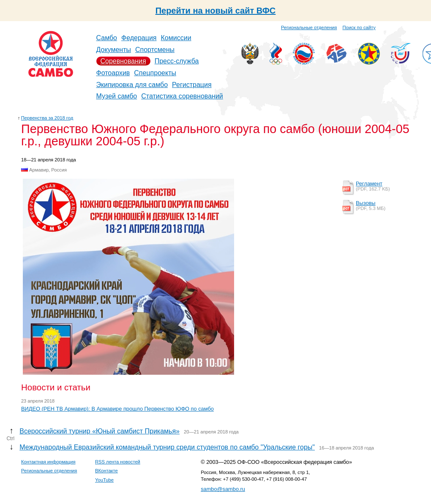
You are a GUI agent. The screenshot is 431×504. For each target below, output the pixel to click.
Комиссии (176, 38)
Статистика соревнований (182, 96)
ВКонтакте (106, 471)
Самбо (107, 38)
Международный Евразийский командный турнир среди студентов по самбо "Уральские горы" (167, 447)
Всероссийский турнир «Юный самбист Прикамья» (100, 431)
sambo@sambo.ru (223, 489)
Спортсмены (155, 50)
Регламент (369, 184)
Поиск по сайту (359, 27)
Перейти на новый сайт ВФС (216, 11)
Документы (114, 50)
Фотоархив (113, 73)
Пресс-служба (177, 61)
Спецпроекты (155, 73)
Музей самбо (117, 96)
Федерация (139, 38)
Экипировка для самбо (132, 85)
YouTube (104, 480)
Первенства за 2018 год (47, 118)
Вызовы (366, 203)
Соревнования (123, 61)
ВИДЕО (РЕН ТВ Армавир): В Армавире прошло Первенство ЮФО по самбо (117, 409)
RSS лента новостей (118, 462)
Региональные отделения (309, 27)
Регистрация (192, 85)
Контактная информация (48, 462)
